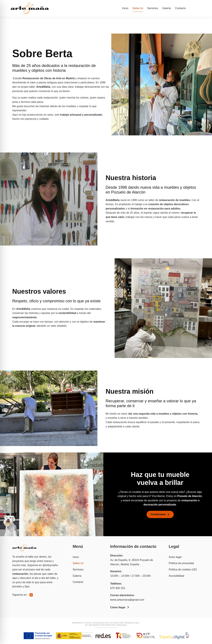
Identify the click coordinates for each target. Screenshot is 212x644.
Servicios (153, 8)
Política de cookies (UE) (183, 570)
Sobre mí (138, 8)
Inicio (125, 8)
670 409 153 (118, 588)
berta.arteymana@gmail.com (127, 600)
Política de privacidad (181, 563)
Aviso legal (175, 557)
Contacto (180, 8)
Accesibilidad (176, 576)
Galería (166, 8)
